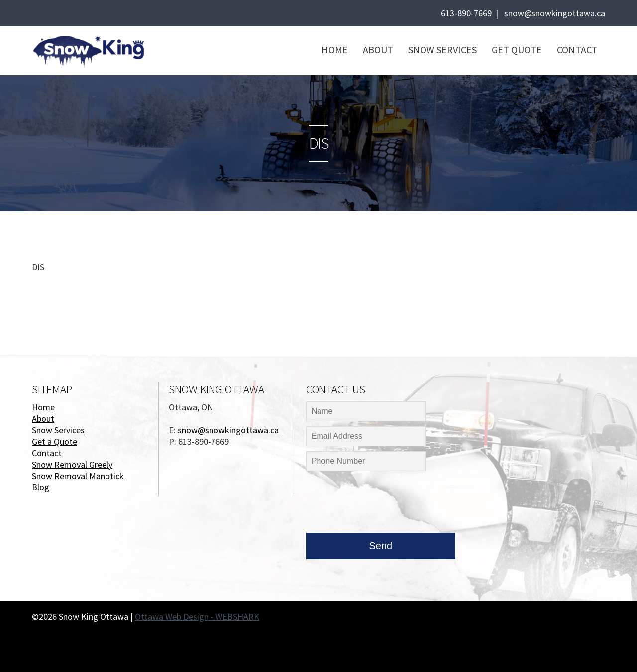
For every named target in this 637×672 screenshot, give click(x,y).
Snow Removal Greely (72, 464)
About (378, 49)
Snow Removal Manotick (78, 476)
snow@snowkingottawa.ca (555, 13)
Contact (577, 49)
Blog (41, 487)
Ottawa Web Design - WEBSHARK (197, 617)
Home (335, 49)
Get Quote (517, 49)
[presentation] (382, 504)
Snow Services (442, 49)
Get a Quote (54, 441)
